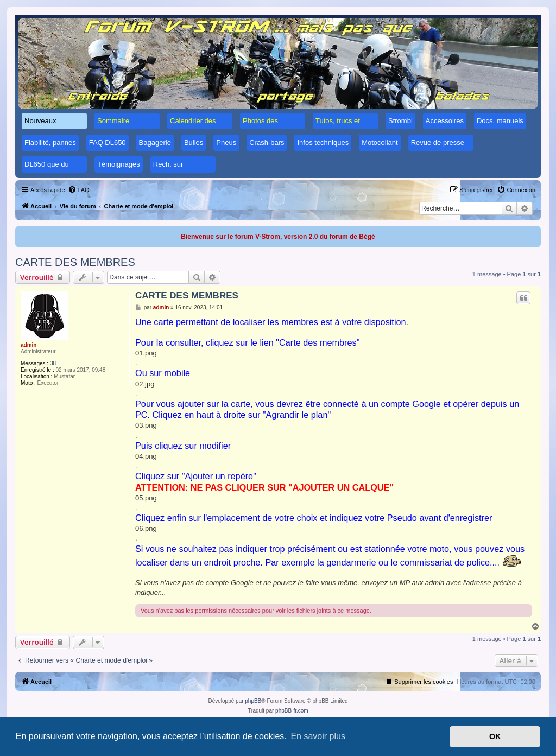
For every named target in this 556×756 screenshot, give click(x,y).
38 (53, 363)
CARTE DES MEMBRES (75, 262)
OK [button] (495, 736)
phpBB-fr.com (292, 711)
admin (29, 345)
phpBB (253, 701)
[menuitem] (79, 190)
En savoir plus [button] (318, 736)
